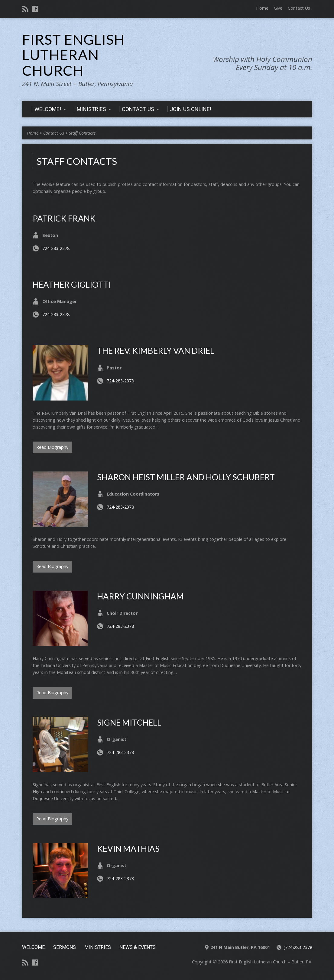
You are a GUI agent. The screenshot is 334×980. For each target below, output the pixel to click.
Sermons (65, 947)
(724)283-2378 (298, 947)
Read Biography (52, 447)
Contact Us (299, 8)
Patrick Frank (64, 218)
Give (278, 8)
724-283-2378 (56, 248)
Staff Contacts (82, 133)
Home (262, 8)
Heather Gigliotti (72, 284)
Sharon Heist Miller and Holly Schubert (186, 477)
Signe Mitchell (129, 722)
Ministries (98, 947)
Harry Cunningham (140, 596)
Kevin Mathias (128, 849)
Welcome (33, 947)
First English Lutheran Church (73, 55)
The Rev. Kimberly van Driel (156, 351)
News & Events (138, 947)
